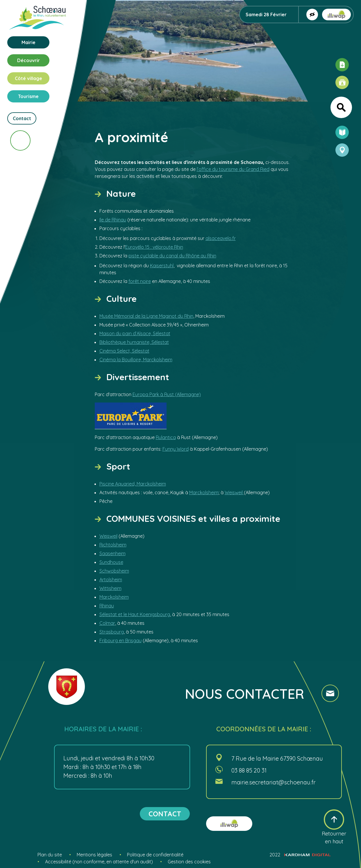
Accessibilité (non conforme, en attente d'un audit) (99, 862)
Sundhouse (111, 562)
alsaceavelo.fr (221, 238)
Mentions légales (94, 855)
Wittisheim (110, 588)
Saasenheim (112, 553)
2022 (300, 855)
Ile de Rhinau (113, 220)
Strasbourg (112, 632)
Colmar (107, 623)
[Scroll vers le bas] (20, 140)
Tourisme (28, 96)
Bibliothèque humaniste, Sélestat (134, 342)
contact (165, 814)
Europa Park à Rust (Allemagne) (167, 394)
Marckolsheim (204, 492)
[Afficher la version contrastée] (312, 15)
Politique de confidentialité (155, 855)
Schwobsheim (114, 571)
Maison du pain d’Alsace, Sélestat (135, 333)
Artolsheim (111, 580)
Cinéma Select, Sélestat (124, 351)
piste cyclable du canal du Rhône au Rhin (172, 256)
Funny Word (176, 449)
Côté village (28, 78)
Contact (22, 118)
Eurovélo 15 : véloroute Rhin (154, 247)
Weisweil (234, 492)
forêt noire (140, 281)
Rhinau (107, 606)
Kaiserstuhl (162, 266)
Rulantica (166, 437)
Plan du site (50, 855)
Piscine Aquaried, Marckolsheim (133, 484)
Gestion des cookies (189, 862)
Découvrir (28, 60)
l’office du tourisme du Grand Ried (233, 169)
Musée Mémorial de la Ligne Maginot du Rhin (146, 316)
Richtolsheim (113, 545)
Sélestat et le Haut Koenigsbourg (135, 614)
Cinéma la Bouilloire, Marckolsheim (136, 360)
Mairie (28, 42)
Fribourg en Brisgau (120, 640)
